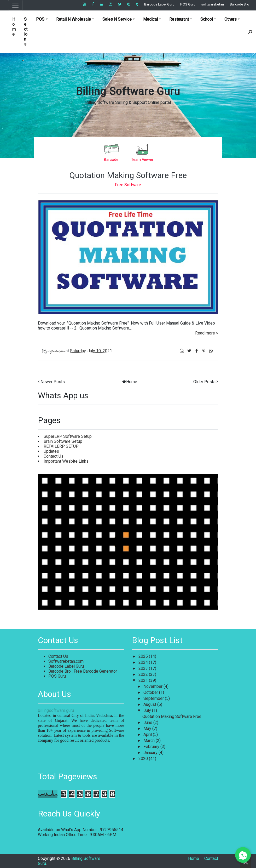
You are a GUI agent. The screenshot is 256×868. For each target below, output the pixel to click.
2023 (144, 668)
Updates (51, 451)
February (152, 747)
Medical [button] (150, 19)
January (151, 753)
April (148, 734)
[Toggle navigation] (15, 5)
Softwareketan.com (66, 661)
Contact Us (54, 456)
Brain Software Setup (63, 441)
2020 (144, 759)
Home (14, 27)
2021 (144, 680)
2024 (144, 662)
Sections (26, 32)
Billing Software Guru (128, 91)
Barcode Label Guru (159, 4)
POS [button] (40, 19)
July (148, 710)
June (148, 722)
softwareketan (213, 4)
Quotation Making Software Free (128, 175)
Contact (211, 858)
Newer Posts (53, 382)
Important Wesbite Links (66, 461)
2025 (144, 656)
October (151, 692)
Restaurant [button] (179, 19)
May (148, 728)
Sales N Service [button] (117, 19)
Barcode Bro (240, 4)
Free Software (128, 185)
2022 (144, 674)
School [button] (207, 19)
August (150, 704)
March (150, 741)
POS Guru (188, 4)
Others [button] (231, 19)
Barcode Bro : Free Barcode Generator (83, 671)
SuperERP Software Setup (68, 436)
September (154, 698)
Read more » (207, 333)
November (153, 686)
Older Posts (204, 382)
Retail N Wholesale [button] (74, 19)
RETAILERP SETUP (61, 446)
